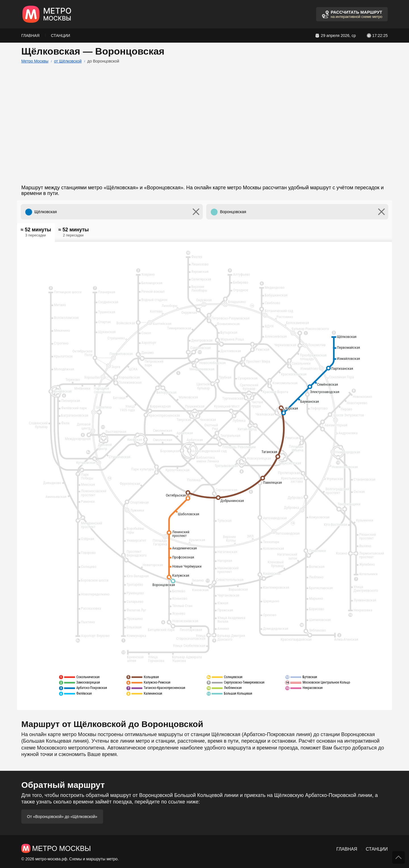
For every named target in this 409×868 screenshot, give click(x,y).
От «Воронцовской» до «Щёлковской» (62, 817)
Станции (60, 36)
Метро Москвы (35, 61)
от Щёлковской (68, 61)
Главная (30, 36)
